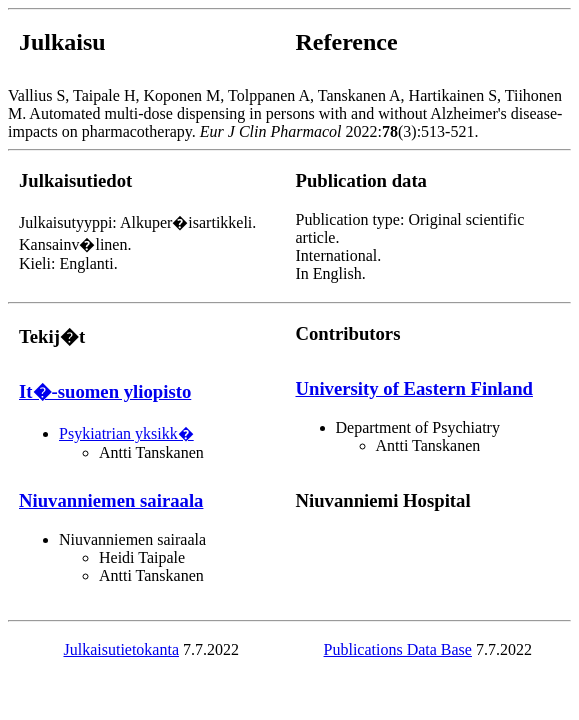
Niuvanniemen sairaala (111, 500)
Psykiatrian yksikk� (126, 433)
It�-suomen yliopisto (105, 391)
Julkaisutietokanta (121, 649)
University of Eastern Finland (414, 388)
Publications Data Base (398, 649)
